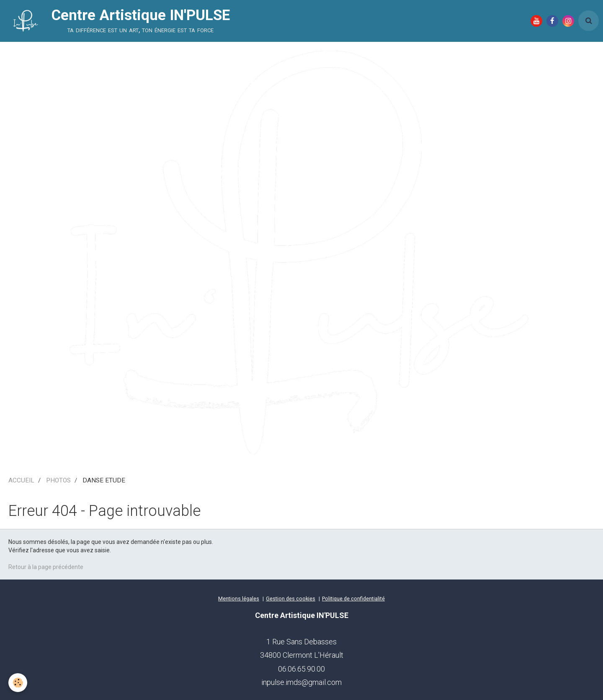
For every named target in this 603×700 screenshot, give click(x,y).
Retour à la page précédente (46, 567)
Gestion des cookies (291, 599)
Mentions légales (239, 599)
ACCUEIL (21, 480)
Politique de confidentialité (353, 599)
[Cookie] (18, 683)
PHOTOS (58, 480)
